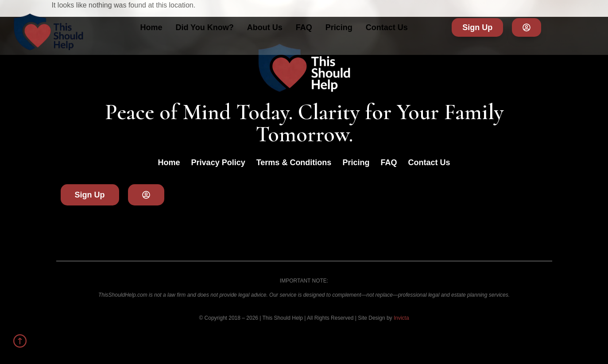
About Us (265, 27)
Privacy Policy (218, 163)
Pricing (339, 27)
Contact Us (387, 27)
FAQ (304, 27)
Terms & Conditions (294, 163)
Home (151, 27)
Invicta (401, 318)
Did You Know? (204, 27)
